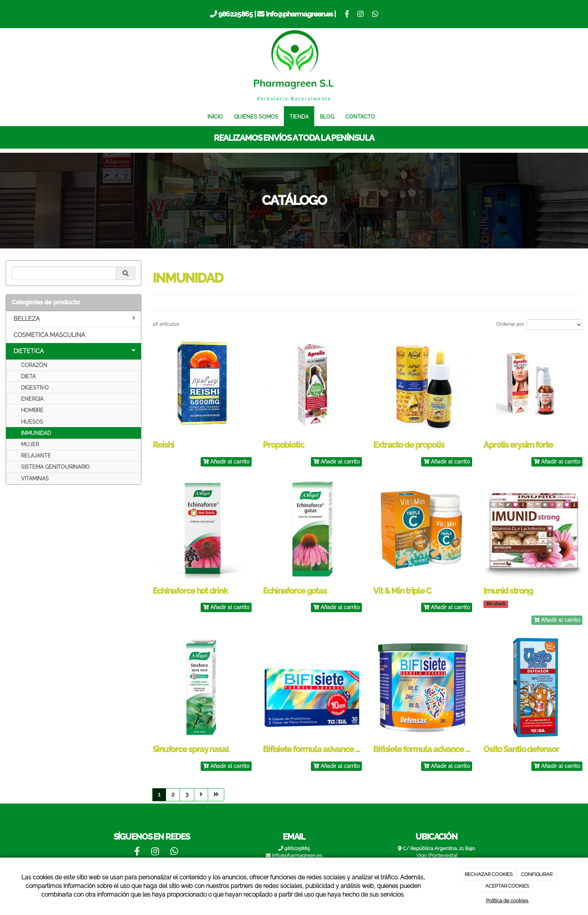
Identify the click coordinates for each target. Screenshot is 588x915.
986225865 (235, 14)
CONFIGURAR (537, 874)
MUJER (30, 444)
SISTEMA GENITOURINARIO (55, 467)
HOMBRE (32, 410)
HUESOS (32, 422)
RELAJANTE (36, 456)
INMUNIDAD (36, 433)
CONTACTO (360, 117)
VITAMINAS (35, 479)
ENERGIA (32, 399)
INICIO (215, 117)
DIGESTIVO (35, 388)
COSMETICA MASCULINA (49, 335)
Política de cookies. (507, 901)
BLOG (327, 117)
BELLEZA (74, 319)
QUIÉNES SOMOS (256, 117)
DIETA (28, 376)
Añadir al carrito (226, 462)
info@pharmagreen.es (299, 14)
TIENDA (299, 117)
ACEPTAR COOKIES (507, 886)
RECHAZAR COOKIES (489, 874)
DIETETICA (74, 351)
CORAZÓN (34, 365)
